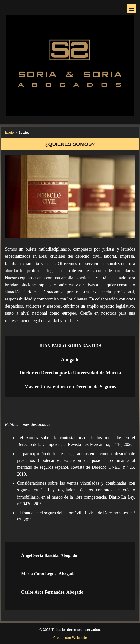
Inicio (9, 132)
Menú (131, 9)
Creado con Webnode (70, 638)
